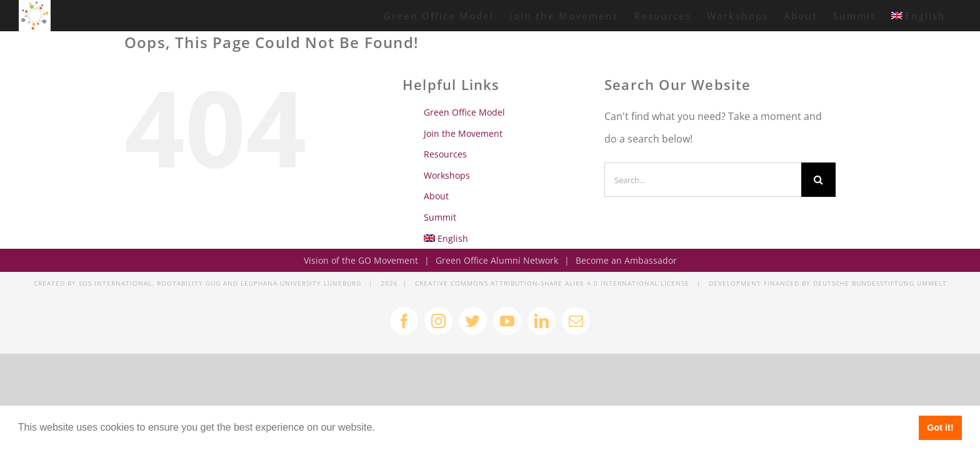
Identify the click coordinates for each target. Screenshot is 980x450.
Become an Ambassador (626, 260)
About (436, 196)
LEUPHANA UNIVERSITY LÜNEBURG (301, 283)
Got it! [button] (940, 427)
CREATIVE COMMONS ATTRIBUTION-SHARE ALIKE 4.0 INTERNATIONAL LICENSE (552, 283)
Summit (440, 217)
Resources (445, 154)
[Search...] (703, 180)
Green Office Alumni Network (497, 260)
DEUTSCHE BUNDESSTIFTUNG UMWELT (880, 283)
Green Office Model (464, 112)
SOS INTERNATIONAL (115, 283)
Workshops (447, 175)
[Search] (818, 180)
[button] (379, 429)
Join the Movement (463, 133)
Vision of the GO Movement (361, 260)
